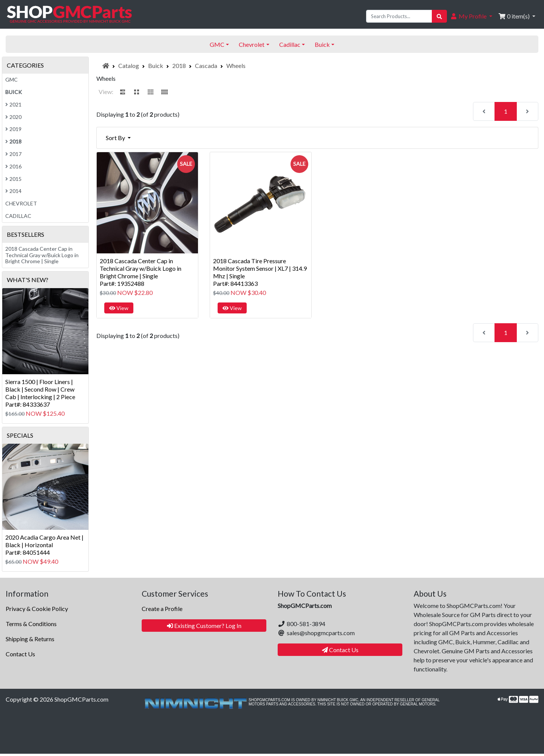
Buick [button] (322, 44)
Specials (20, 435)
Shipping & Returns (30, 639)
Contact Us (20, 654)
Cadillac (18, 216)
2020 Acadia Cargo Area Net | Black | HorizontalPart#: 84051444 (44, 545)
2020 (13, 117)
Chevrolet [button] (252, 44)
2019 (13, 129)
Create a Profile (162, 609)
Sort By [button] (116, 138)
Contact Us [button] (340, 650)
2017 (13, 154)
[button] (471, 16)
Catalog (129, 66)
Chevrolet (21, 203)
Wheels (236, 66)
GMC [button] (217, 44)
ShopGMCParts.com (81, 699)
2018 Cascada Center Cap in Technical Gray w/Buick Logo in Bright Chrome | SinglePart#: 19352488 (141, 272)
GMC (12, 79)
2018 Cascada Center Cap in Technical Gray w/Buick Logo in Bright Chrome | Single (42, 255)
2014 (13, 191)
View (119, 308)
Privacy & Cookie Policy (37, 609)
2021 (13, 104)
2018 (179, 66)
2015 (13, 179)
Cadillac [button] (290, 44)
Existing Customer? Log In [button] (204, 626)
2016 (13, 166)
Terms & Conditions (31, 624)
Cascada (206, 66)
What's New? (28, 280)
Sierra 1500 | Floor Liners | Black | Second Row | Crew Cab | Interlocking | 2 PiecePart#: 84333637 (40, 393)
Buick (156, 66)
